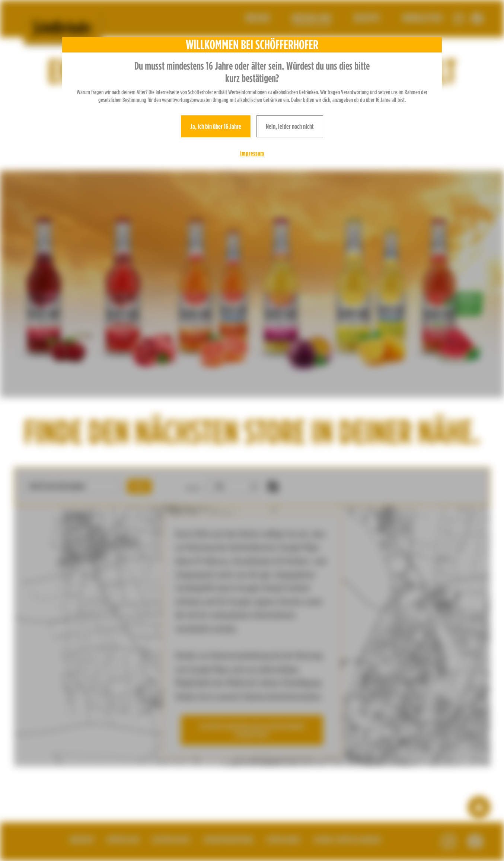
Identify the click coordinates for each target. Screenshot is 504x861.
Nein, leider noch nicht (290, 126)
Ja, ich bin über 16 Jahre (216, 126)
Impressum (252, 154)
